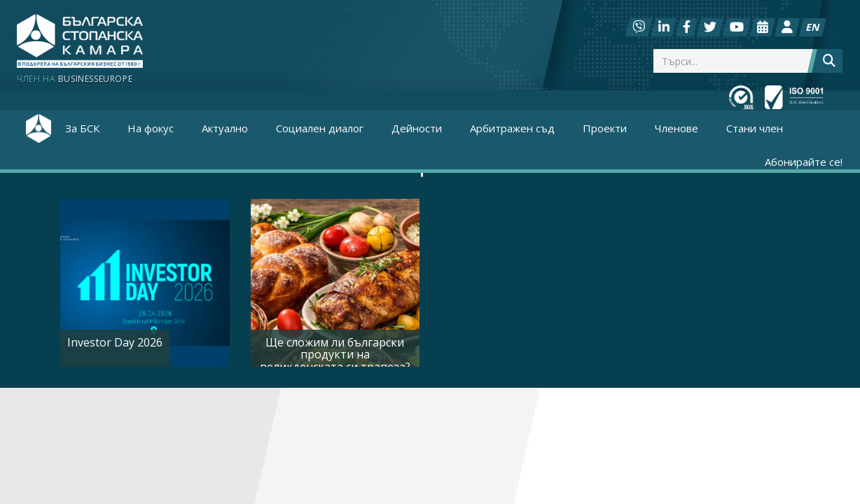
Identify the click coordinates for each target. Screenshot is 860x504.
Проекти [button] (605, 128)
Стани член (755, 128)
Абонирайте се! (804, 162)
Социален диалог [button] (320, 128)
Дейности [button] (417, 128)
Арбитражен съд (512, 128)
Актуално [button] (225, 128)
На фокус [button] (151, 128)
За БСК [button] (82, 128)
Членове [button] (677, 128)
